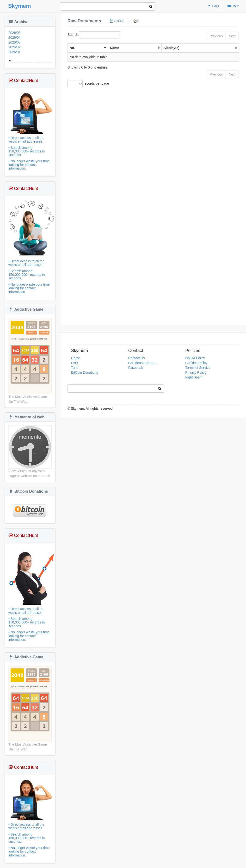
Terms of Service (198, 368)
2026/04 (15, 38)
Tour (233, 6)
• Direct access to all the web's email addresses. (30, 153)
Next (232, 36)
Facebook (136, 368)
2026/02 (15, 47)
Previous (216, 36)
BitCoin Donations (28, 491)
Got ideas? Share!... (143, 363)
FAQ (213, 6)
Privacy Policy (196, 372)
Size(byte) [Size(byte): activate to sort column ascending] (172, 48)
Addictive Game (26, 309)
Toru (74, 368)
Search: (94, 35)
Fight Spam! (194, 377)
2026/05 (15, 33)
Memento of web (26, 417)
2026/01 (15, 52)
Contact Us (137, 358)
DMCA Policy (195, 358)
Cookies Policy (196, 363)
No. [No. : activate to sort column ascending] (72, 48)
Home (76, 358)
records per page (88, 84)
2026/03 (15, 42)
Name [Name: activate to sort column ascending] (115, 48)
